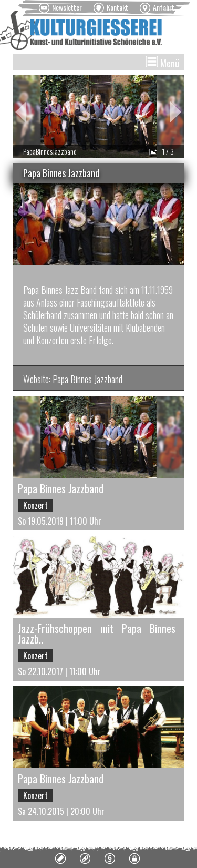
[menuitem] (60, 8)
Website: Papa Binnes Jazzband (73, 379)
